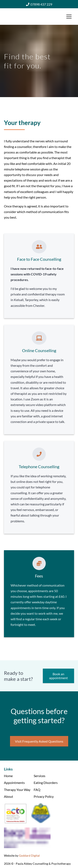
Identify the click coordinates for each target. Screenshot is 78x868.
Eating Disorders (46, 783)
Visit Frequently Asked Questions (39, 741)
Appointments (14, 783)
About (9, 796)
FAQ (37, 790)
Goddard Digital (29, 855)
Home (8, 776)
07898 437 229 (39, 4)
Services (40, 776)
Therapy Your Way (17, 790)
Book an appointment (58, 676)
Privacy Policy (44, 796)
